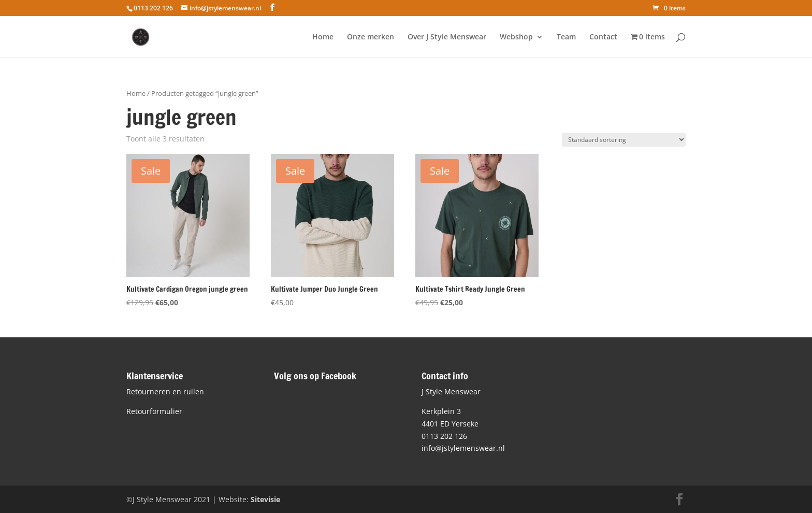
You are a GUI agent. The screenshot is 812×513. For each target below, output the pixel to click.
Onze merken (371, 37)
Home (323, 37)
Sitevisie (265, 499)
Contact (603, 37)
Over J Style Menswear (447, 37)
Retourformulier (154, 411)
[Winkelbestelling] (624, 140)
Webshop (516, 37)
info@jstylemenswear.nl (463, 448)
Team (566, 37)
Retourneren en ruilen (165, 391)
